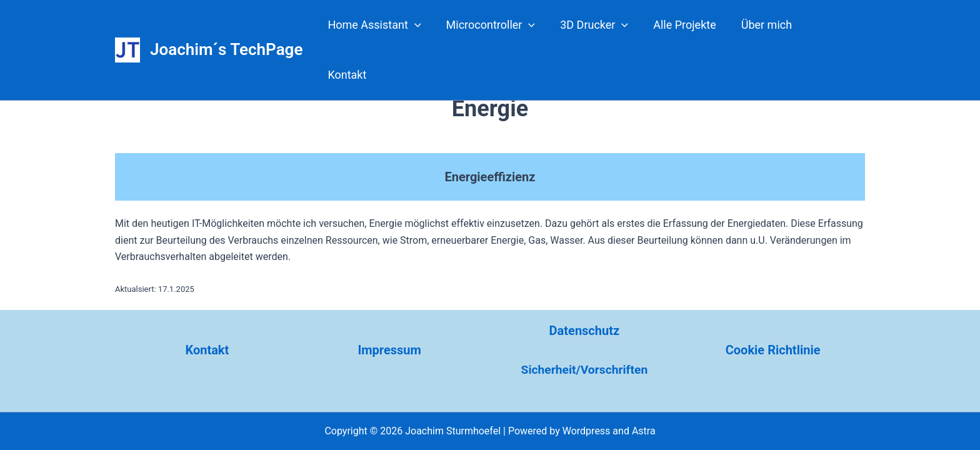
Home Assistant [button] (385, 25)
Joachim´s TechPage (226, 24)
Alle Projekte (687, 25)
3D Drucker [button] (600, 25)
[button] (425, 25)
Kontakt (834, 25)
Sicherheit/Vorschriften (585, 369)
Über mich (767, 25)
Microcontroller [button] (499, 25)
